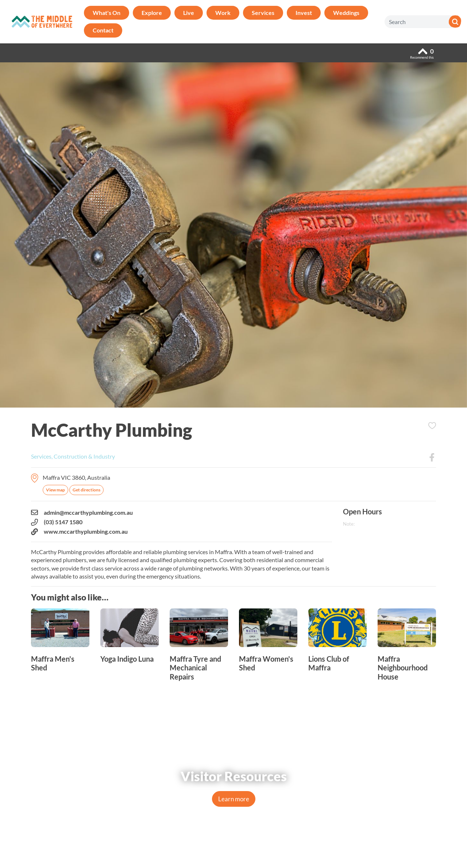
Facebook (432, 458)
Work (223, 13)
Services (263, 13)
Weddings (346, 13)
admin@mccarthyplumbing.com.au (82, 513)
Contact (103, 30)
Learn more (234, 799)
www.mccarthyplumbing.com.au (79, 532)
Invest (304, 13)
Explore (152, 13)
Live (189, 13)
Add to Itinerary (432, 426)
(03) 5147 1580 (57, 522)
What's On (107, 13)
